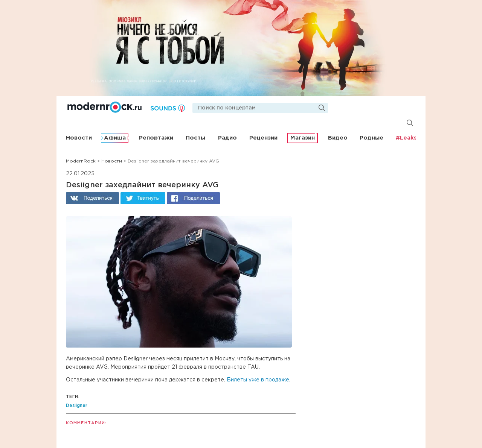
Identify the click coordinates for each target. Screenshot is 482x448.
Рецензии (263, 138)
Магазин (303, 138)
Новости (79, 138)
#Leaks (406, 138)
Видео (338, 138)
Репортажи (156, 138)
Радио (227, 138)
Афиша (115, 138)
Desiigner (77, 406)
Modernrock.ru (104, 107)
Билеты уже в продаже (258, 380)
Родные (371, 138)
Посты (195, 138)
